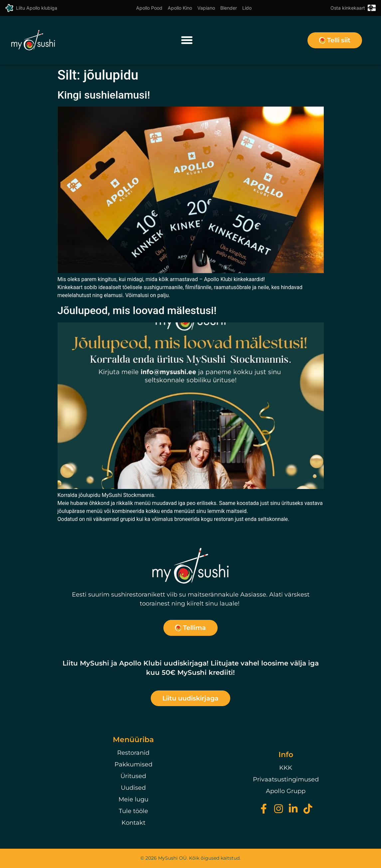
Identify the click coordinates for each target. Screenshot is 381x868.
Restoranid (133, 753)
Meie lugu (133, 799)
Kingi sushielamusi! (104, 95)
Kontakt (133, 823)
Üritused (133, 776)
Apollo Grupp (286, 791)
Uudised (133, 788)
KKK (286, 768)
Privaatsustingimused (286, 779)
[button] (187, 40)
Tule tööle (133, 811)
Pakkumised (133, 764)
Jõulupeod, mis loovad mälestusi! (137, 310)
